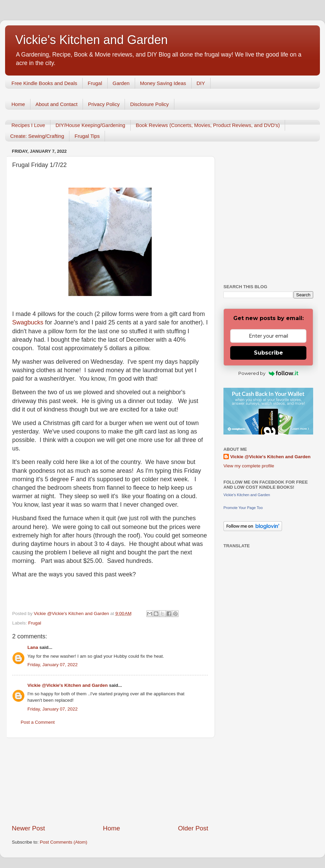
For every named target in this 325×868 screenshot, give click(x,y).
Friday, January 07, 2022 (52, 665)
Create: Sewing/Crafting (37, 136)
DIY (201, 83)
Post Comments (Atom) (64, 842)
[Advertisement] (110, 781)
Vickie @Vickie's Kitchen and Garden (68, 685)
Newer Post (28, 828)
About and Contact (57, 104)
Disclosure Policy (149, 104)
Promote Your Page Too (243, 508)
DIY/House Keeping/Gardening (90, 125)
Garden (121, 83)
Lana (33, 647)
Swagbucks (29, 322)
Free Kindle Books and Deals (44, 83)
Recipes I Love (28, 125)
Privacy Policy (104, 104)
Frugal (95, 83)
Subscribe (268, 353)
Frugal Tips (87, 136)
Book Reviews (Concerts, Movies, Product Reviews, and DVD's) (208, 125)
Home (18, 104)
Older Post (193, 828)
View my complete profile (249, 466)
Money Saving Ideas (163, 83)
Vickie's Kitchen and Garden (91, 40)
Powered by (268, 373)
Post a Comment (38, 722)
